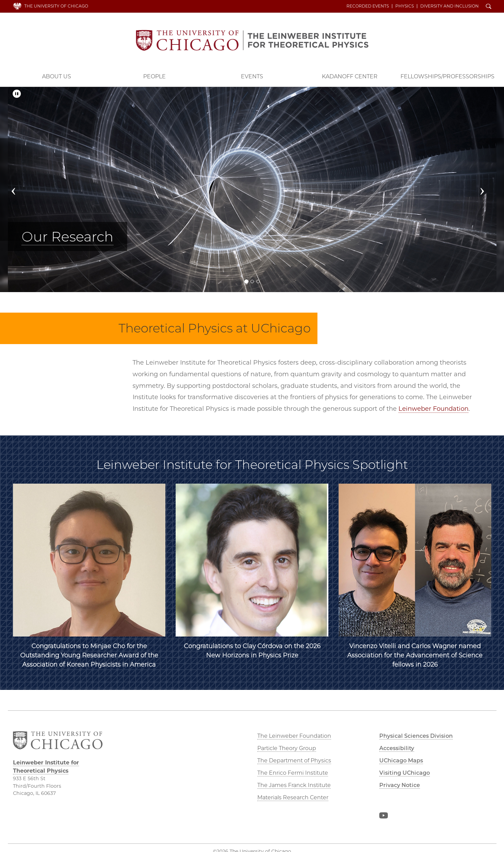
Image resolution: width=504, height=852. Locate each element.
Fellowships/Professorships (447, 76)
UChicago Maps (401, 761)
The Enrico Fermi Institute (293, 773)
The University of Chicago (56, 6)
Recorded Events (368, 6)
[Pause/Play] (17, 94)
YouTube (383, 817)
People (154, 76)
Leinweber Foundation (433, 409)
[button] (20, 189)
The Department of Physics (294, 761)
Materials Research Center (293, 797)
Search (489, 7)
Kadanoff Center (350, 76)
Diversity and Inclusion (449, 6)
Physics (405, 6)
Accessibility (397, 748)
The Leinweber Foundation (294, 736)
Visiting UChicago (405, 773)
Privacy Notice (400, 785)
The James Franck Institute (294, 785)
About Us (57, 76)
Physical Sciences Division (416, 736)
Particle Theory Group (287, 748)
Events (252, 76)
